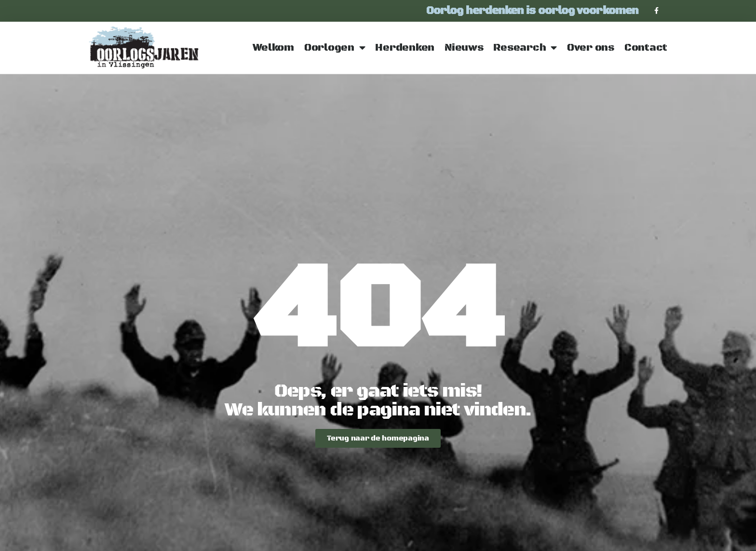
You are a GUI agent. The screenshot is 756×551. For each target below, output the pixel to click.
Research (525, 48)
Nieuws (464, 48)
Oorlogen (335, 48)
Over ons (591, 48)
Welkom (273, 48)
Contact (646, 48)
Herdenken (405, 48)
